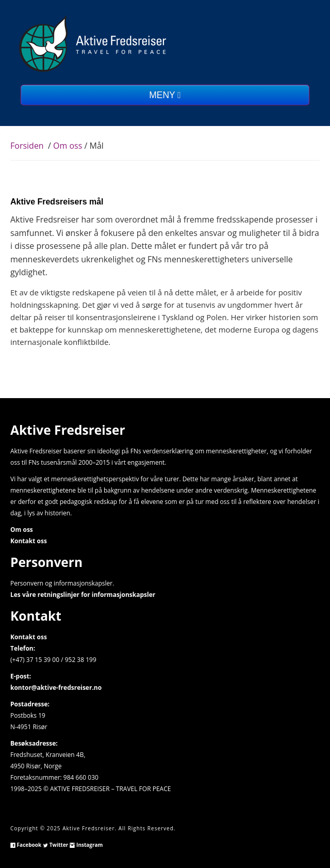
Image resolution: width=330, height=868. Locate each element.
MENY (165, 95)
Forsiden (27, 146)
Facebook (26, 845)
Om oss (69, 146)
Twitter (55, 845)
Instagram (86, 845)
